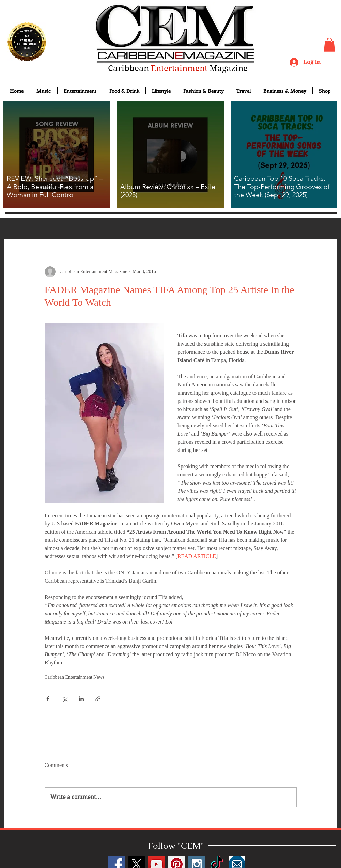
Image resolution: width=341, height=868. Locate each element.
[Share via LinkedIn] (81, 699)
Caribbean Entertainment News (75, 677)
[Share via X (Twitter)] (65, 699)
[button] (329, 45)
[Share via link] (98, 699)
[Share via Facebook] (48, 699)
